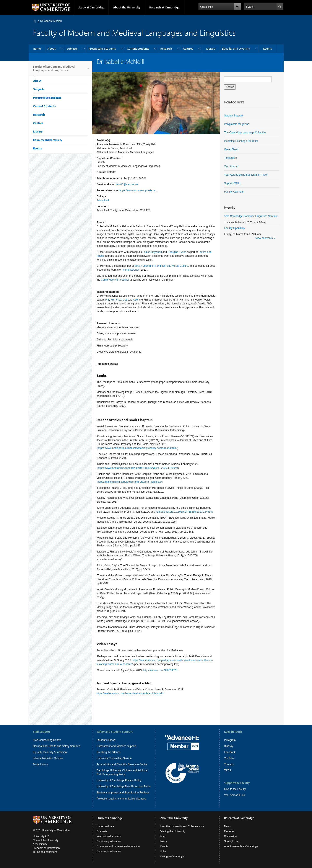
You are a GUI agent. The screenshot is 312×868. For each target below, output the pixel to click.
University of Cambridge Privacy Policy (119, 780)
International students (109, 836)
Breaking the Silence (109, 752)
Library (211, 49)
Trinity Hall (103, 200)
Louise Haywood (152, 252)
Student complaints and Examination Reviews (123, 793)
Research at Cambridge (164, 7)
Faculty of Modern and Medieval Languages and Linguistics (54, 70)
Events (268, 49)
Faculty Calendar (234, 192)
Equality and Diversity (236, 49)
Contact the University (46, 840)
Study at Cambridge (91, 7)
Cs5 (125, 300)
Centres (188, 49)
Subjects (72, 49)
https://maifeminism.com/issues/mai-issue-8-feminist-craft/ (130, 693)
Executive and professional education (118, 846)
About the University (127, 7)
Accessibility (40, 844)
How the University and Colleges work (182, 826)
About (52, 49)
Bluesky (229, 746)
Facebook (230, 752)
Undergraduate (105, 826)
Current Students (138, 49)
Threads (229, 764)
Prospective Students (102, 49)
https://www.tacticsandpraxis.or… (139, 190)
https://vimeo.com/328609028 (160, 670)
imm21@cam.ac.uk (127, 184)
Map (163, 836)
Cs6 (136, 300)
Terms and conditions (45, 852)
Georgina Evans (177, 252)
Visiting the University (173, 831)
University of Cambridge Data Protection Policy (124, 786)
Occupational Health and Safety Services (57, 746)
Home (35, 21)
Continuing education (109, 841)
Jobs (163, 851)
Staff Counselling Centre (47, 740)
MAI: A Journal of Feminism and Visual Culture (161, 266)
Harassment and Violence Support (116, 746)
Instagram (230, 740)
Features (229, 831)
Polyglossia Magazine (237, 124)
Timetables (230, 158)
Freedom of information (46, 848)
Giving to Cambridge (172, 856)
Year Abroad (231, 166)
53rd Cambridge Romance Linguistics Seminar (251, 216)
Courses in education (109, 851)
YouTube (229, 758)
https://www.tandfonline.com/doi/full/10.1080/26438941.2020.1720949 (138, 468)
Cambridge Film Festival (115, 280)
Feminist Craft (131, 270)
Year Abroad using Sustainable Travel (246, 175)
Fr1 (107, 300)
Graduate (102, 831)
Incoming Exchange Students (241, 141)
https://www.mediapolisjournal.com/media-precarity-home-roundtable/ (137, 448)
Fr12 (119, 300)
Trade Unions (41, 764)
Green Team (231, 149)
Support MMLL (233, 183)
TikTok (228, 770)
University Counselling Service (114, 758)
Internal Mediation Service (48, 758)
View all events (264, 238)
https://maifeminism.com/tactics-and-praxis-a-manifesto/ (130, 482)
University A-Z (41, 836)
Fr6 (112, 300)
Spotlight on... (232, 841)
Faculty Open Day (234, 228)
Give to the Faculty (235, 789)
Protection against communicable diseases (121, 799)
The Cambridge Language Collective (245, 132)
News (164, 841)
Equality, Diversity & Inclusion (50, 752)
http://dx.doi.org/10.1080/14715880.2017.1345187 (184, 512)
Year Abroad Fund (234, 795)
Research (166, 49)
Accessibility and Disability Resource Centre (122, 764)
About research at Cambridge (241, 846)
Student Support (233, 116)
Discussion (230, 836)
